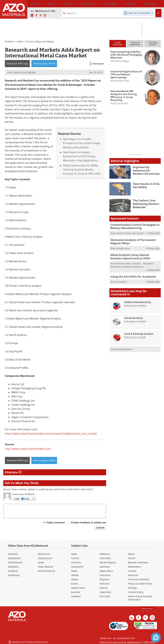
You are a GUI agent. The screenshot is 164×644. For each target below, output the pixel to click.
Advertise (133, 575)
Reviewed (98, 64)
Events (75, 584)
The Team (105, 596)
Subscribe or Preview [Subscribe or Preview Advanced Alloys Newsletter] (135, 319)
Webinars (105, 554)
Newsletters (134, 567)
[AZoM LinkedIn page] (32, 15)
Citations (13, 472)
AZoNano (13, 554)
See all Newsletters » (122, 347)
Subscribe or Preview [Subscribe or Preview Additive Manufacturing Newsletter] (135, 303)
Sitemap (132, 588)
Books (74, 571)
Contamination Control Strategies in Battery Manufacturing (133, 226)
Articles (75, 558)
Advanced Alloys (134, 315)
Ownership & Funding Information (140, 598)
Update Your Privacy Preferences (28, 640)
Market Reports (108, 562)
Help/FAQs (105, 592)
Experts (104, 588)
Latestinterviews (118, 43)
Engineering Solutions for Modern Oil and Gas (146, 170)
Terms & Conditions (139, 579)
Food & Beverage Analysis (139, 331)
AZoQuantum (45, 558)
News (21, 41)
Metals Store (78, 588)
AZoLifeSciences (47, 571)
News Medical (46, 567)
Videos (75, 579)
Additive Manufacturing (138, 300)
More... (157, 4)
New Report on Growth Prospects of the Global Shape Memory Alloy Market (81, 143)
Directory (74, 4)
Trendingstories (153, 43)
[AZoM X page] (41, 15)
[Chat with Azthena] (156, 637)
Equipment (77, 567)
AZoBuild (13, 571)
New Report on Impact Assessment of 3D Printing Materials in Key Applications (80, 156)
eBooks (75, 575)
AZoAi (41, 562)
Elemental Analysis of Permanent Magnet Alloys (131, 240)
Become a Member (138, 562)
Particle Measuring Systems (130, 232)
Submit (100, 528)
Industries (105, 575)
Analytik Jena (123, 247)
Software (76, 596)
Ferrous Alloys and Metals (40, 41)
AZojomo (104, 579)
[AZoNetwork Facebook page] (36, 15)
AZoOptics (13, 567)
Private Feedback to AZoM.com (89, 522)
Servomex (121, 279)
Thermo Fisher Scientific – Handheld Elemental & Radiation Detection (132, 263)
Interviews (105, 558)
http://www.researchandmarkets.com (28, 449)
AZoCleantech (15, 562)
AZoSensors (44, 554)
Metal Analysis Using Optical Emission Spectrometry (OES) (134, 255)
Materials (105, 567)
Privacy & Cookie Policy (140, 584)
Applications (106, 571)
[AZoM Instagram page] (45, 15)
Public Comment (56, 522)
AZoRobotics (14, 558)
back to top (148, 609)
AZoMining (14, 575)
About (131, 554)
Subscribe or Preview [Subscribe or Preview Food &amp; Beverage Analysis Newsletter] (135, 335)
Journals (76, 592)
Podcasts (104, 584)
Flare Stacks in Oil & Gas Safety (145, 185)
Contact (132, 571)
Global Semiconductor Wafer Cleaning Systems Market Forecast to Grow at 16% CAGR (82, 170)
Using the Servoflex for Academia (131, 274)
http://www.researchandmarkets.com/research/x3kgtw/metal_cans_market (51, 434)
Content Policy (136, 592)
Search (132, 558)
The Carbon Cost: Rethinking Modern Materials (145, 203)
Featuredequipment (135, 43)
